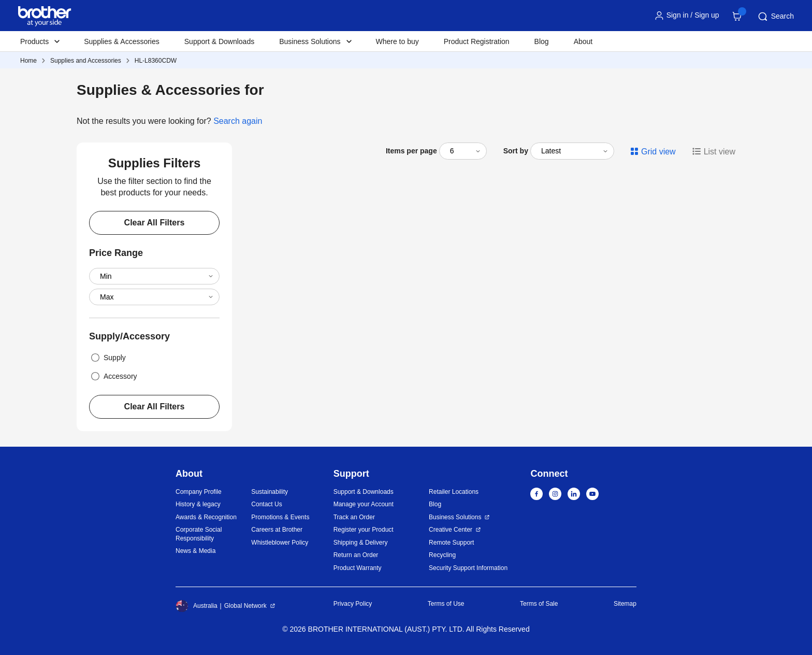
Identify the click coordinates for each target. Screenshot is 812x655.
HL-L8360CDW (156, 61)
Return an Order (356, 555)
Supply (107, 358)
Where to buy (397, 41)
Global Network (245, 606)
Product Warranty (358, 568)
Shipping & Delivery (361, 543)
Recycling (442, 555)
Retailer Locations (454, 492)
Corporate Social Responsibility (199, 534)
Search (775, 17)
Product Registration (477, 41)
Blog (542, 41)
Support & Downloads (219, 41)
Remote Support (451, 543)
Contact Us (266, 504)
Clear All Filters (155, 223)
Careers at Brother (277, 530)
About (583, 41)
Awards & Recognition (206, 517)
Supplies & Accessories (122, 41)
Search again (238, 121)
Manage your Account (364, 504)
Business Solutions (455, 517)
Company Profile (199, 492)
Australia (197, 606)
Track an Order (354, 517)
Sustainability (270, 492)
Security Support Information (468, 568)
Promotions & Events (280, 517)
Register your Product (364, 530)
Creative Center (451, 530)
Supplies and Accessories (86, 61)
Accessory (113, 376)
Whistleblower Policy (280, 543)
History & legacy (198, 504)
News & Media (195, 551)
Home (28, 61)
